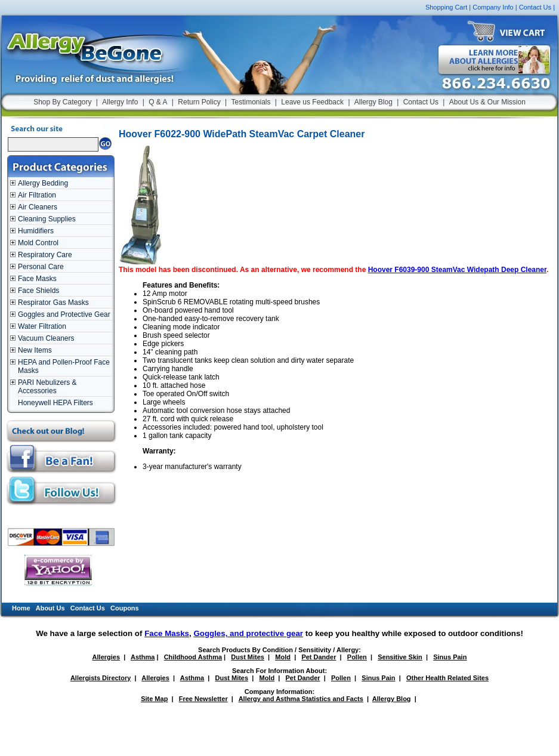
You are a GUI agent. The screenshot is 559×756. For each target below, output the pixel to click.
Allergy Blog (373, 102)
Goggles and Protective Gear (64, 314)
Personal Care (41, 267)
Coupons (125, 608)
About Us (50, 608)
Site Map (154, 699)
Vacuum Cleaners (46, 338)
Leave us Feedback (312, 102)
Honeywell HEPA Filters (55, 403)
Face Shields (38, 291)
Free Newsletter (203, 699)
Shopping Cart (446, 7)
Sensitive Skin (400, 657)
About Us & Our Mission (487, 102)
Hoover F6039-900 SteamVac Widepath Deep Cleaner (457, 270)
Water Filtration (42, 326)
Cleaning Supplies (47, 219)
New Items (35, 350)
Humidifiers (36, 231)
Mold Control (38, 243)
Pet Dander (319, 657)
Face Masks (37, 279)
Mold (283, 657)
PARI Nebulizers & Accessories (47, 387)
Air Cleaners (38, 207)
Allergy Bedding (43, 183)
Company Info (493, 7)
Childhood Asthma (193, 657)
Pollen (357, 657)
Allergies (106, 657)
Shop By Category (62, 102)
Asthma (143, 657)
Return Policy (199, 102)
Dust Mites (248, 657)
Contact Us (535, 7)
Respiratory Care (45, 255)
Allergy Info (120, 102)
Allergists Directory (101, 678)
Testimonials (251, 102)
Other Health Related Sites (447, 678)
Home (21, 608)
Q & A (158, 102)
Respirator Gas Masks (53, 303)
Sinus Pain (450, 657)
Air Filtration (37, 195)
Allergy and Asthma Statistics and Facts (301, 699)
